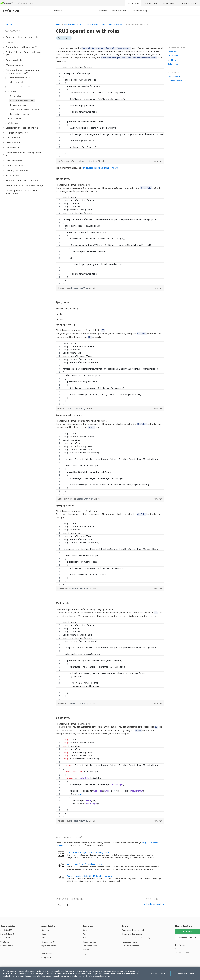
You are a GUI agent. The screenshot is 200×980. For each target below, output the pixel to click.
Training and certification (133, 931)
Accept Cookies (159, 973)
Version (58, 11)
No (68, 902)
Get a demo (174, 77)
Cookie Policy (9, 976)
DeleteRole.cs (64, 818)
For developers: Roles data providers (100, 167)
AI (42, 947)
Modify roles (173, 60)
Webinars (87, 935)
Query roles (173, 56)
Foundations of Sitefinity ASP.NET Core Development (89, 873)
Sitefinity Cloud (7, 935)
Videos (86, 931)
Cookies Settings (185, 973)
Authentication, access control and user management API (88, 24)
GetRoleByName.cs (67, 497)
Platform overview (177, 81)
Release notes (7, 943)
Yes (60, 902)
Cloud (44, 931)
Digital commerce (49, 943)
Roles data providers (154, 901)
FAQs (85, 951)
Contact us (180, 946)
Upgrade (86, 947)
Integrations (47, 955)
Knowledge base (90, 943)
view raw (158, 160)
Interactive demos (130, 939)
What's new (5, 939)
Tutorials (103, 11)
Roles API (118, 24)
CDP (43, 935)
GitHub (101, 160)
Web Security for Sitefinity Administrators (85, 861)
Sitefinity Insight (7, 931)
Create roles (173, 52)
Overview (45, 927)
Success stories (89, 939)
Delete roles (173, 64)
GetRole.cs (63, 407)
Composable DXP (49, 939)
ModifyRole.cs (64, 701)
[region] (110, 111)
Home (58, 24)
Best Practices (119, 11)
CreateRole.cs (64, 287)
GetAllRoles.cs (64, 586)
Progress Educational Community (136, 935)
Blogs (85, 927)
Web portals (47, 951)
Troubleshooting (139, 11)
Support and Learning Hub (133, 927)
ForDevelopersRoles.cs (69, 160)
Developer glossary (130, 943)
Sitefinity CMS (6, 927)
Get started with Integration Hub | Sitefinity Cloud (88, 849)
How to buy (180, 942)
